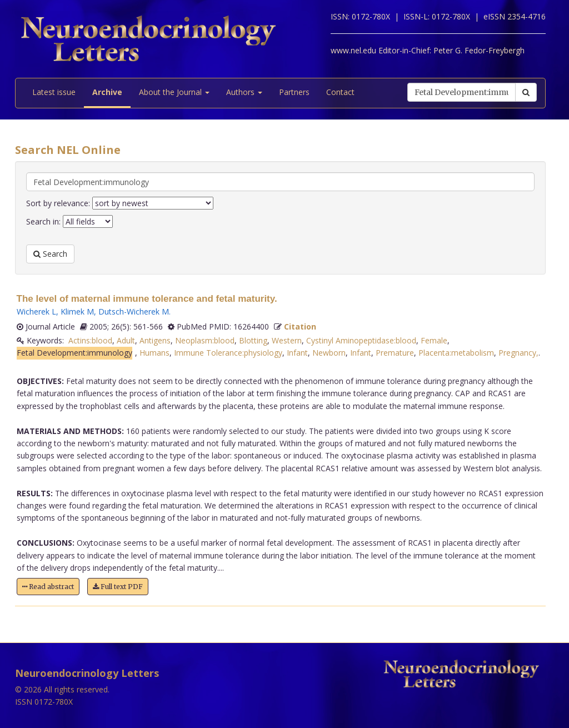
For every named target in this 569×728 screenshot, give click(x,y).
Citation (300, 326)
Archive (107, 92)
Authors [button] (244, 92)
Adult (126, 340)
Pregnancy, (518, 353)
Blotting (253, 340)
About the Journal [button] (174, 92)
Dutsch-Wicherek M (134, 311)
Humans (154, 353)
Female (434, 340)
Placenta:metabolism (456, 353)
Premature (395, 353)
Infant (297, 353)
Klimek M (77, 311)
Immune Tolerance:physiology (228, 353)
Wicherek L (36, 311)
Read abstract (48, 587)
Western (287, 340)
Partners (294, 92)
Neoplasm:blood (205, 340)
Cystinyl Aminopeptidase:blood (361, 340)
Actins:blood (90, 340)
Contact (340, 92)
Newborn (329, 353)
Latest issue (54, 92)
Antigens (155, 340)
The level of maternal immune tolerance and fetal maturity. (147, 299)
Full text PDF (118, 587)
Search (50, 254)
